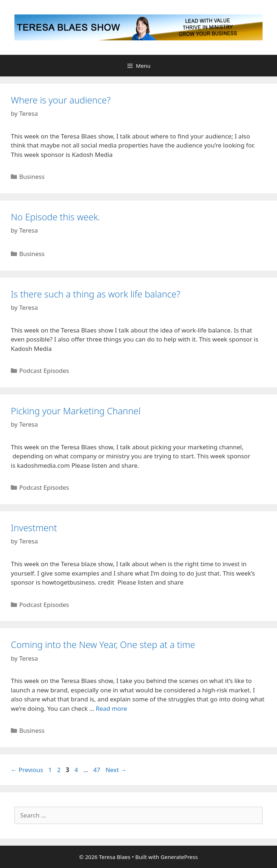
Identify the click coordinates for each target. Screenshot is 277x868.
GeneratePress (179, 857)
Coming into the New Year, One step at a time (103, 644)
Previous (27, 770)
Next (116, 770)
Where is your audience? (61, 100)
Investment (34, 528)
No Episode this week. (56, 217)
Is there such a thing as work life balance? (96, 294)
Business (32, 177)
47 (98, 770)
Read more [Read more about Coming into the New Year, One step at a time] (111, 708)
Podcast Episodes (44, 371)
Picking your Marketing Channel (76, 411)
